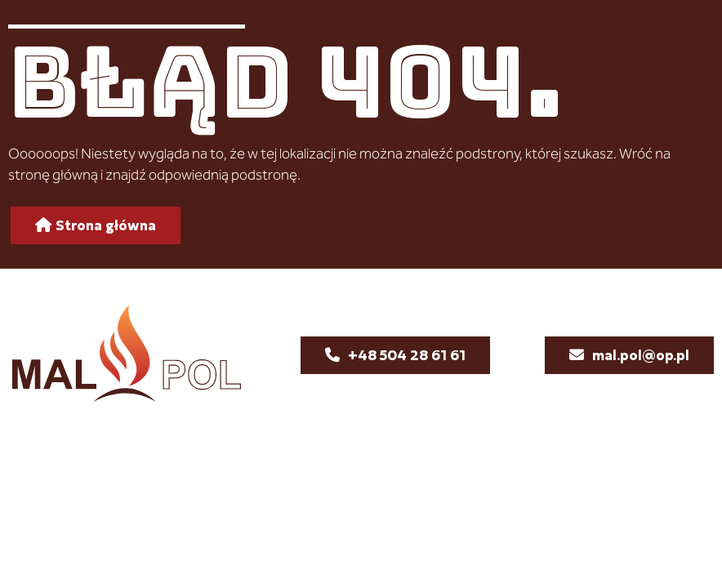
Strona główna (106, 225)
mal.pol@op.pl (641, 355)
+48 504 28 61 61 (407, 355)
